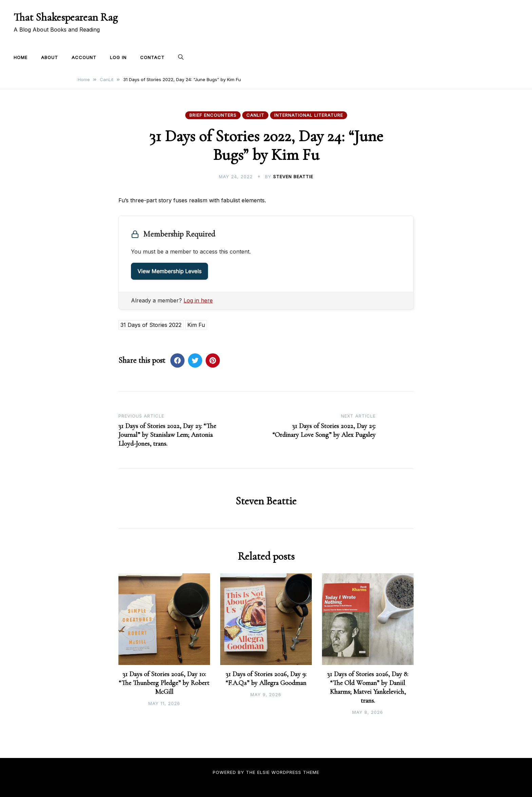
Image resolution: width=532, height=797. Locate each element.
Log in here (198, 300)
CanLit (255, 115)
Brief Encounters (213, 115)
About (50, 57)
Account (84, 57)
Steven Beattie (293, 177)
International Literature (309, 115)
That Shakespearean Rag (66, 17)
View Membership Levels (169, 271)
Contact (152, 57)
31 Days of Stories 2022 (151, 325)
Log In (118, 57)
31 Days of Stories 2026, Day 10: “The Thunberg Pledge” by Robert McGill (164, 683)
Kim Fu (196, 325)
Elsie (263, 772)
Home (21, 57)
